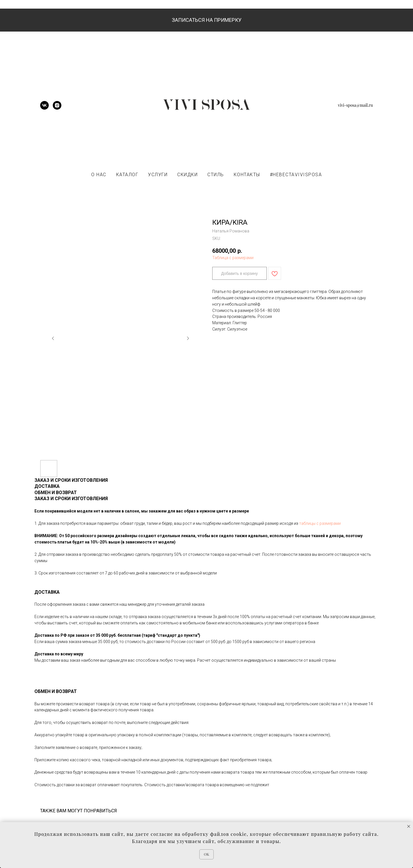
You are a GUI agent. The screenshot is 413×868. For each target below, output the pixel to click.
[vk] (44, 108)
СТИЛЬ (216, 175)
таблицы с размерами (320, 523)
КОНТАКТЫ (247, 175)
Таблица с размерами (233, 258)
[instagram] (57, 108)
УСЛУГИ (158, 175)
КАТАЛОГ (127, 175)
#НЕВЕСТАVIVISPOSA (296, 175)
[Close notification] (409, 826)
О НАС (99, 175)
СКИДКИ (187, 175)
